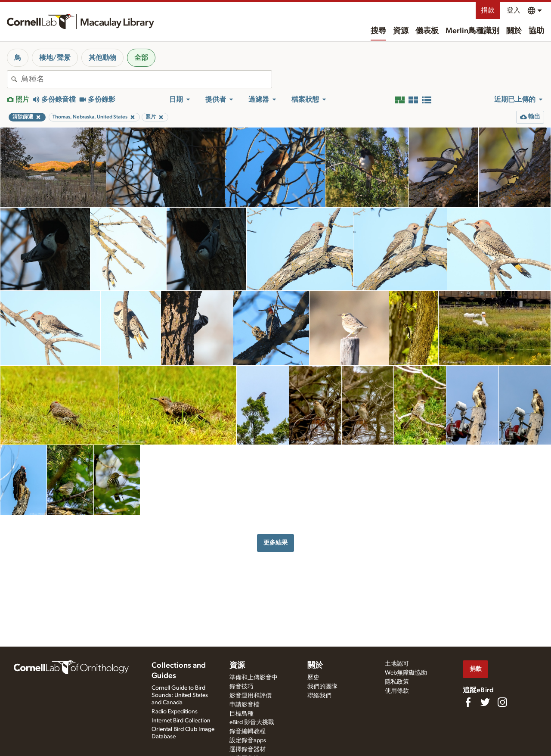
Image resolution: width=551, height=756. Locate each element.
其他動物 (102, 58)
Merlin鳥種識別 (472, 31)
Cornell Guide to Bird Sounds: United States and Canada (180, 695)
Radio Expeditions (175, 712)
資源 (401, 31)
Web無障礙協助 (406, 673)
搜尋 (378, 31)
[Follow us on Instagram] (502, 702)
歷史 (313, 678)
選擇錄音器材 (248, 750)
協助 (536, 31)
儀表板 (427, 31)
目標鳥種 (241, 714)
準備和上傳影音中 (254, 678)
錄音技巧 (241, 687)
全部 (141, 58)
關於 (514, 31)
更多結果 (275, 543)
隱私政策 (397, 682)
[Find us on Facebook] (468, 702)
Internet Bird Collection (181, 721)
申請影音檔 (245, 705)
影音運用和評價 (251, 696)
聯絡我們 (319, 696)
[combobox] (146, 79)
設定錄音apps (248, 740)
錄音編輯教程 (248, 731)
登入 (514, 10)
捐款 (488, 10)
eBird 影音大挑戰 (252, 722)
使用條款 (397, 691)
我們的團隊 (322, 687)
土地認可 (397, 664)
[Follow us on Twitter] (485, 702)
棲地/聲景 (55, 58)
